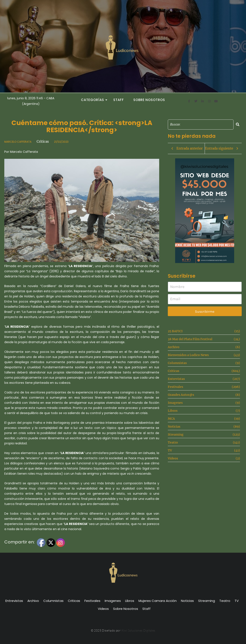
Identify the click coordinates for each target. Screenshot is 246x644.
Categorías (94, 100)
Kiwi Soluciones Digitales (138, 630)
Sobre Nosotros (149, 100)
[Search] (201, 125)
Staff (119, 100)
